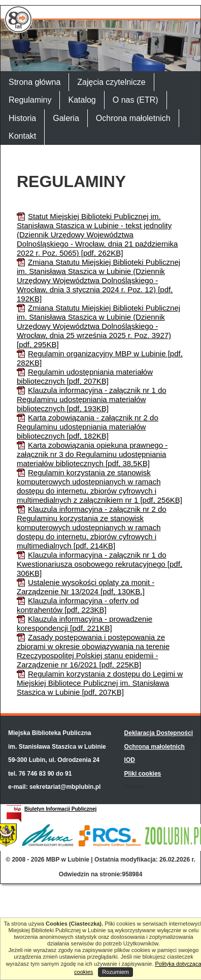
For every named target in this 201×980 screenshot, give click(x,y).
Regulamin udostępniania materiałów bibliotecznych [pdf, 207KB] (85, 376)
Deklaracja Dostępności (159, 733)
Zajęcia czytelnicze (111, 82)
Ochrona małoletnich (133, 118)
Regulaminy (30, 100)
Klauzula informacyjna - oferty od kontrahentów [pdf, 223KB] (78, 605)
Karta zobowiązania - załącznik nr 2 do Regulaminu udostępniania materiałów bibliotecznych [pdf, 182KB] (88, 427)
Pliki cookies (143, 774)
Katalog (82, 100)
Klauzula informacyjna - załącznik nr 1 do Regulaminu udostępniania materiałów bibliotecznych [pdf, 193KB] (92, 399)
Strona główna (35, 82)
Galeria (66, 118)
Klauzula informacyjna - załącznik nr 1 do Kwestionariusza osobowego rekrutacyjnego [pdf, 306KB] (99, 564)
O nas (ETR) (136, 100)
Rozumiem (115, 972)
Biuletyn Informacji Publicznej (60, 809)
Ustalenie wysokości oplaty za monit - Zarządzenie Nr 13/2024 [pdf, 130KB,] (86, 587)
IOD (130, 760)
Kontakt (22, 136)
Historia (22, 118)
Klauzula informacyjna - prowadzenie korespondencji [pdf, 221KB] (85, 623)
